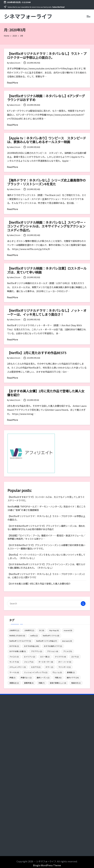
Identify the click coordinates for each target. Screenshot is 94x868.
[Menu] (88, 16)
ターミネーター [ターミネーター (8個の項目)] (46, 662)
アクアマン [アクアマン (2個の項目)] (37, 651)
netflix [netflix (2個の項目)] (34, 636)
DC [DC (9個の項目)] (42, 630)
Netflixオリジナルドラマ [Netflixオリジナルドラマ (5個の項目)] (20, 641)
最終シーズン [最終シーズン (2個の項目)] (43, 678)
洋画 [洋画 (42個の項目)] (58, 678)
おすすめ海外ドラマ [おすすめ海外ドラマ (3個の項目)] (53, 646)
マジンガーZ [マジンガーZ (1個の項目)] (65, 667)
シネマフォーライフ (28, 16)
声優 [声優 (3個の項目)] (12, 678)
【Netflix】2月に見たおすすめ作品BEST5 (37, 353)
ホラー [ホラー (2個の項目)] (49, 667)
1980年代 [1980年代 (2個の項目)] (14, 630)
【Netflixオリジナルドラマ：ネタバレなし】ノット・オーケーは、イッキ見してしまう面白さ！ (47, 312)
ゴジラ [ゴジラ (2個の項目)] (75, 657)
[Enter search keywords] (47, 604)
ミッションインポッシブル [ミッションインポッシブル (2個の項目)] (36, 672)
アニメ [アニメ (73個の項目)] (68, 651)
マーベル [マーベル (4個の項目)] (14, 672)
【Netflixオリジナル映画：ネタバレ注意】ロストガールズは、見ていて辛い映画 (47, 270)
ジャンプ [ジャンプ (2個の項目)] (29, 662)
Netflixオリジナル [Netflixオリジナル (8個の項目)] (51, 636)
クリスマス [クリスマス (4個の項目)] (60, 657)
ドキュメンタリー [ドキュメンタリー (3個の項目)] (18, 667)
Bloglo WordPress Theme (47, 865)
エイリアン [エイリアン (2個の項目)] (30, 657)
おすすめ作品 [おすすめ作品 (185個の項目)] (31, 646)
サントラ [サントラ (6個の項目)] (14, 662)
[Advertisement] (47, 729)
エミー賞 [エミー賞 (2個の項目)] (45, 657)
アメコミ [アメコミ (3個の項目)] (14, 657)
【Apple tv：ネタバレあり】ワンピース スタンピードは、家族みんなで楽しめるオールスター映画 (47, 140)
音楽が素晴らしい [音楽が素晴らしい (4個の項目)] (58, 683)
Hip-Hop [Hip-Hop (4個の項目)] (54, 630)
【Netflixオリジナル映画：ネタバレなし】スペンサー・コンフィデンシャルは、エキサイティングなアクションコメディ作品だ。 (47, 226)
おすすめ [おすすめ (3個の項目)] (14, 646)
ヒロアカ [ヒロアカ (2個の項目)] (36, 667)
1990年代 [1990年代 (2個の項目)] (29, 630)
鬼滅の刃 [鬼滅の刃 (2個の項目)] (76, 683)
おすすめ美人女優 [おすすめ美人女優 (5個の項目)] (18, 651)
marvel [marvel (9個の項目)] (68, 630)
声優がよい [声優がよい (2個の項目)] (26, 678)
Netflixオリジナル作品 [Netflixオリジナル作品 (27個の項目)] (47, 641)
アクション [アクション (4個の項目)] (53, 651)
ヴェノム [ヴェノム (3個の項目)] (57, 672)
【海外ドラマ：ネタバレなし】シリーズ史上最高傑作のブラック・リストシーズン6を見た (46, 182)
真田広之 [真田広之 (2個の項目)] (14, 683)
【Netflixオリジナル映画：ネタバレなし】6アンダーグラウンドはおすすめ (46, 98)
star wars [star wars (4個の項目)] (67, 641)
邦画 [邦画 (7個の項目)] (42, 683)
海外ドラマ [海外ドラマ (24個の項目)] (73, 678)
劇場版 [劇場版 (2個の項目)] (71, 672)
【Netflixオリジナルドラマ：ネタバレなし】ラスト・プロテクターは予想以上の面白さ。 (47, 55)
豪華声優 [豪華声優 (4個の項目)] (29, 683)
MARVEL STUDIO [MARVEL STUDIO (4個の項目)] (17, 636)
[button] (83, 604)
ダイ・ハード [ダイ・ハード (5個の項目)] (65, 662)
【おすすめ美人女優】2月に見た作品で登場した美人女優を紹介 (46, 393)
